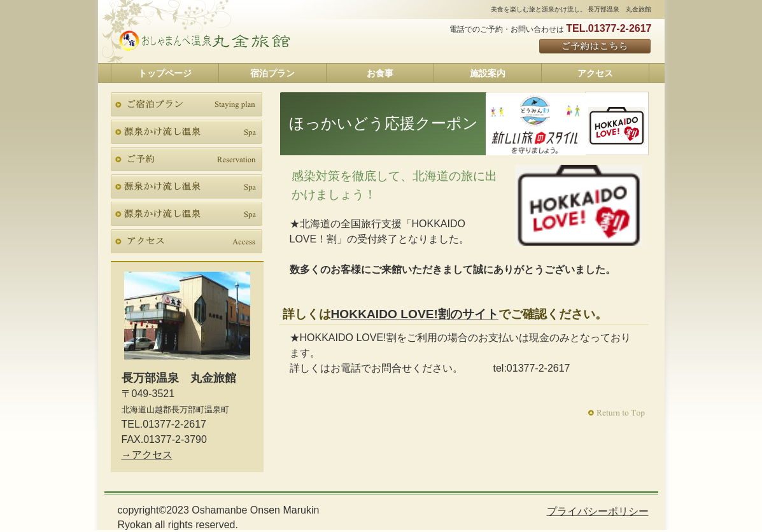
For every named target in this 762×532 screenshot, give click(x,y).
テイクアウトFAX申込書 (187, 214)
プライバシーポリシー (598, 511)
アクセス (187, 241)
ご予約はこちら (596, 47)
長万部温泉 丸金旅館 (205, 41)
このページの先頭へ (618, 413)
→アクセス (147, 455)
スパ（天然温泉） (187, 132)
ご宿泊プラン (187, 104)
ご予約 (187, 159)
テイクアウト (187, 186)
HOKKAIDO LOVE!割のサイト (415, 314)
